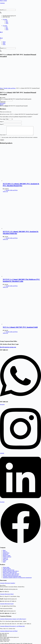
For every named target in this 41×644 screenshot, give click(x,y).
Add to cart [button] (5, 166)
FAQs (7, 23)
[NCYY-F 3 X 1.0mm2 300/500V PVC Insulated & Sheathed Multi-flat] (23, 203)
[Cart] (1, 32)
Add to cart (3, 75)
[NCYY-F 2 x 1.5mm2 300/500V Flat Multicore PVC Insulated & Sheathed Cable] (23, 251)
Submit (2, 114)
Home (4, 42)
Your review (3, 109)
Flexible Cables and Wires (10, 61)
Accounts (5, 19)
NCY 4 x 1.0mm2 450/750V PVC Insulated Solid (20, 301)
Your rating (3, 92)
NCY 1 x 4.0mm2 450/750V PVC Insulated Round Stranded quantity (16, 72)
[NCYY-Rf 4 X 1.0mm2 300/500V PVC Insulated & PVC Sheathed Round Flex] (23, 155)
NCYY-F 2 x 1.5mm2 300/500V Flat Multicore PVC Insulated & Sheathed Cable (21, 255)
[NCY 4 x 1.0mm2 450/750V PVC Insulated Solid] (23, 298)
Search (2, 10)
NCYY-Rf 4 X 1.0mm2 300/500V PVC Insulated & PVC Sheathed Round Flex (21, 159)
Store (7, 22)
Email (2, 97)
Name (2, 94)
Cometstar (2, 3)
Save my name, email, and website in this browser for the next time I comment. (20, 112)
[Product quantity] (6, 73)
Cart (7, 21)
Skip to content (3, 1)
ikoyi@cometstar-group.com (8, 321)
